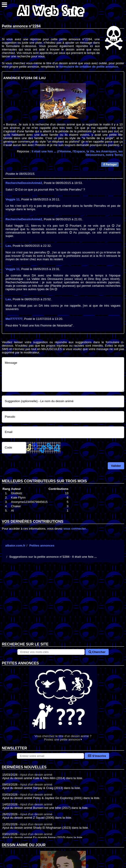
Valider (116, 466)
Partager (110, 165)
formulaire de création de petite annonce (89, 67)
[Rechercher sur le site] (51, 652)
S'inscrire (97, 756)
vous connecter (75, 529)
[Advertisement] (63, 606)
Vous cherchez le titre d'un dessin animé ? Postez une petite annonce (63, 703)
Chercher (97, 652)
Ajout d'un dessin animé (36, 775)
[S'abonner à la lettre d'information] (51, 756)
